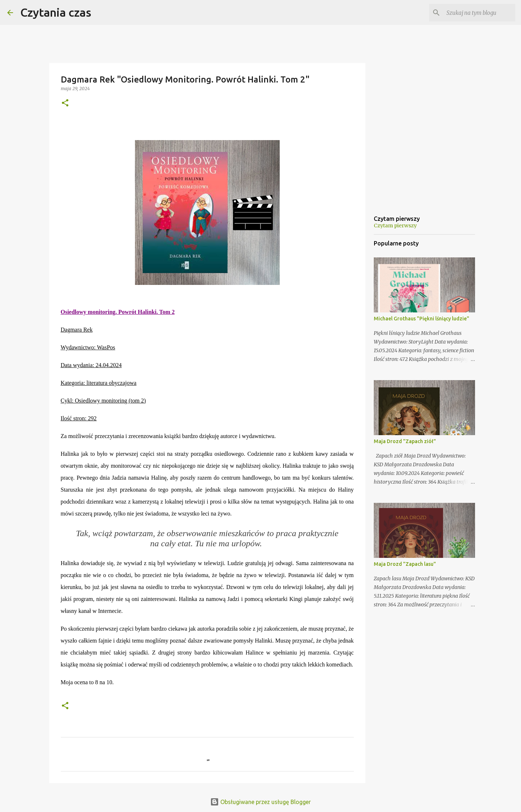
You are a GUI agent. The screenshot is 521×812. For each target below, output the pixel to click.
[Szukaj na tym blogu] (477, 13)
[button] (65, 103)
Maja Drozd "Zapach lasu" (405, 564)
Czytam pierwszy (395, 226)
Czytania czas (56, 12)
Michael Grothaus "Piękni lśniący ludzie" (422, 319)
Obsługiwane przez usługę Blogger (260, 802)
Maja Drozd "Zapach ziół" (405, 441)
